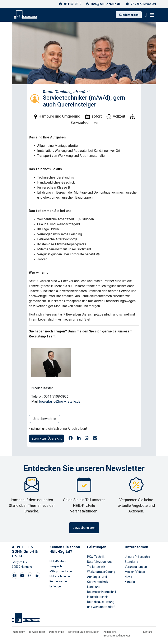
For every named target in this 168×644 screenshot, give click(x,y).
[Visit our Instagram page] (30, 576)
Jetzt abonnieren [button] (84, 528)
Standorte (131, 562)
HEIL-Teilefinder (60, 576)
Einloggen (56, 586)
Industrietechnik (98, 597)
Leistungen (97, 547)
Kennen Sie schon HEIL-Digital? (65, 549)
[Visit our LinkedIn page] (38, 576)
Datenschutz (57, 632)
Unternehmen (136, 547)
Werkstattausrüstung (101, 572)
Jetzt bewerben (44, 419)
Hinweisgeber (37, 632)
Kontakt (130, 582)
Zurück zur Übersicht (47, 438)
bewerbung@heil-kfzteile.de (60, 401)
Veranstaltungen (136, 567)
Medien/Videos (135, 572)
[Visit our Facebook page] (14, 576)
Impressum (18, 632)
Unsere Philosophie (137, 557)
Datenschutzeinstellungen (84, 632)
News (128, 577)
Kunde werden (129, 15)
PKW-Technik (96, 557)
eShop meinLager (61, 571)
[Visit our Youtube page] (22, 576)
